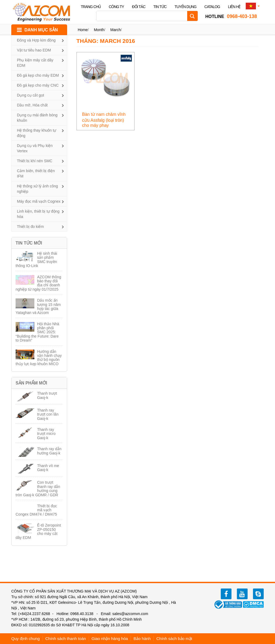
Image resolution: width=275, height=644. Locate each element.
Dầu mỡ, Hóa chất (32, 105)
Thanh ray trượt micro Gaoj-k (46, 434)
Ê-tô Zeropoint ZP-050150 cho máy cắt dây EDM (38, 531)
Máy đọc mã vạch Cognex (39, 201)
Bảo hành (142, 639)
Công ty (116, 7)
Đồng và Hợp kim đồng (36, 40)
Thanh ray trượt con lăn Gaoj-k (48, 414)
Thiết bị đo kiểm (30, 227)
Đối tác (139, 7)
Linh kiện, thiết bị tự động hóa (38, 214)
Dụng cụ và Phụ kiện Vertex (35, 148)
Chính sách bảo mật (174, 639)
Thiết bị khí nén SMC (35, 161)
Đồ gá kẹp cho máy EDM (38, 75)
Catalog (212, 7)
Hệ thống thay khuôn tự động (37, 133)
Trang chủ (91, 7)
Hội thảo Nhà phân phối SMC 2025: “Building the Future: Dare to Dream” (37, 332)
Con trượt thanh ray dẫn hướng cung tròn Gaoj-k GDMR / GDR (38, 488)
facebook (226, 594)
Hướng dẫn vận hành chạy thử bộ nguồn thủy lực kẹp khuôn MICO (39, 358)
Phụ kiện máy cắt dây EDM (35, 63)
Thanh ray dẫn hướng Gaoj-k (49, 451)
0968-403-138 (231, 16)
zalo (258, 594)
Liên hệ (234, 7)
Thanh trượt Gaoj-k (47, 395)
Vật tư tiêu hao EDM (34, 50)
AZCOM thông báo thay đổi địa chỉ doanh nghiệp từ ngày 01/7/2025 (38, 283)
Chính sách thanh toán (66, 639)
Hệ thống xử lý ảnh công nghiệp (37, 189)
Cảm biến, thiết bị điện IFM (36, 173)
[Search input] (143, 16)
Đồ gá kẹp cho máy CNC (38, 85)
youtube (242, 594)
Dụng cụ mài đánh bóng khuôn (37, 118)
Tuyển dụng (185, 7)
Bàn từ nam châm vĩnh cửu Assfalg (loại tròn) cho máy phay (104, 120)
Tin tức (160, 7)
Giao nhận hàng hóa (110, 639)
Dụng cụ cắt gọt (30, 95)
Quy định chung (26, 639)
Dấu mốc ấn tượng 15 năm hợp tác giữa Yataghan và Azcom (38, 306)
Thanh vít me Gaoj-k (48, 468)
